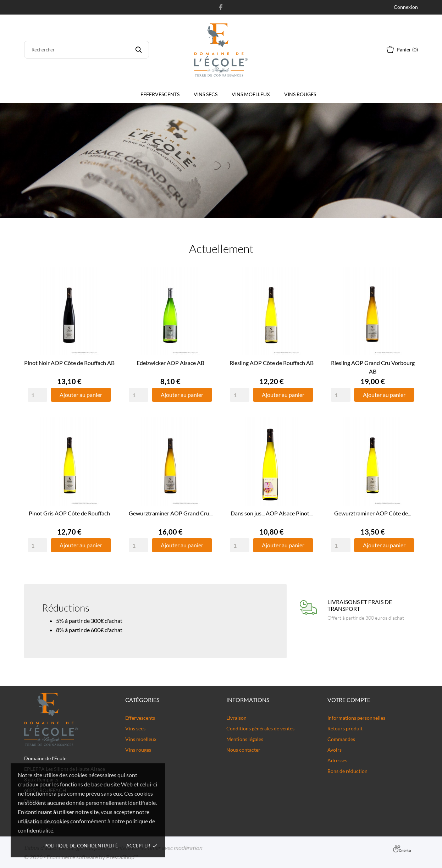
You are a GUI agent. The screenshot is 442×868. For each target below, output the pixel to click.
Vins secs (206, 94)
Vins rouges (300, 94)
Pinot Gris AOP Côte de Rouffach (69, 513)
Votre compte (349, 700)
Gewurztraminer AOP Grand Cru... (171, 513)
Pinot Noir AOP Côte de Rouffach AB (69, 363)
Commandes (341, 739)
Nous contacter (243, 750)
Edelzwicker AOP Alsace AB (170, 363)
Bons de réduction (347, 771)
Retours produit (345, 728)
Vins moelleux (251, 94)
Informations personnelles (356, 718)
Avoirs (335, 750)
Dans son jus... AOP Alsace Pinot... (272, 513)
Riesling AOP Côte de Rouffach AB (272, 363)
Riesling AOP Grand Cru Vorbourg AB (373, 367)
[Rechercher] (87, 50)
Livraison (236, 718)
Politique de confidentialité (81, 846)
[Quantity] (37, 395)
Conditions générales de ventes (260, 728)
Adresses (337, 760)
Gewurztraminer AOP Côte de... (373, 513)
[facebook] (221, 7)
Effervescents (160, 94)
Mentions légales (245, 739)
